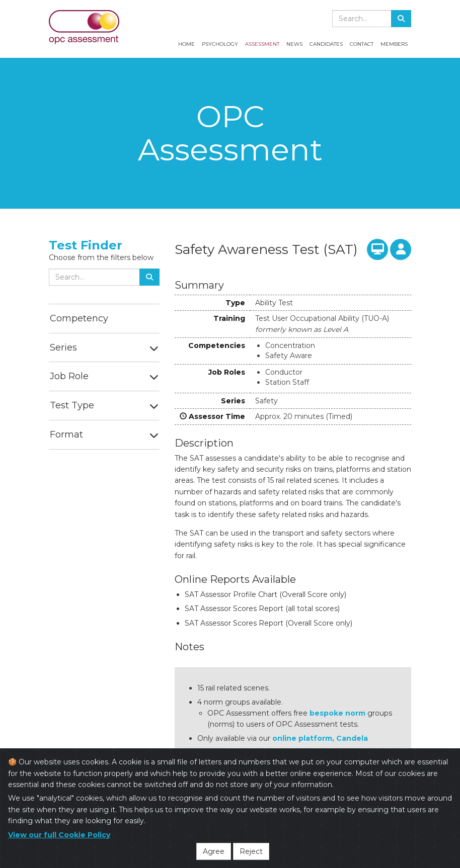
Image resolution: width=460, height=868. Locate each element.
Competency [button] (79, 318)
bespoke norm (337, 713)
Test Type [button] (72, 405)
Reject (251, 853)
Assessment (262, 44)
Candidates (326, 44)
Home (186, 44)
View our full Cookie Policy (59, 837)
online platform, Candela (320, 738)
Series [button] (63, 348)
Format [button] (66, 435)
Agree (214, 853)
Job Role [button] (69, 376)
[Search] (401, 19)
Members (394, 44)
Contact (362, 44)
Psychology (220, 44)
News (294, 44)
